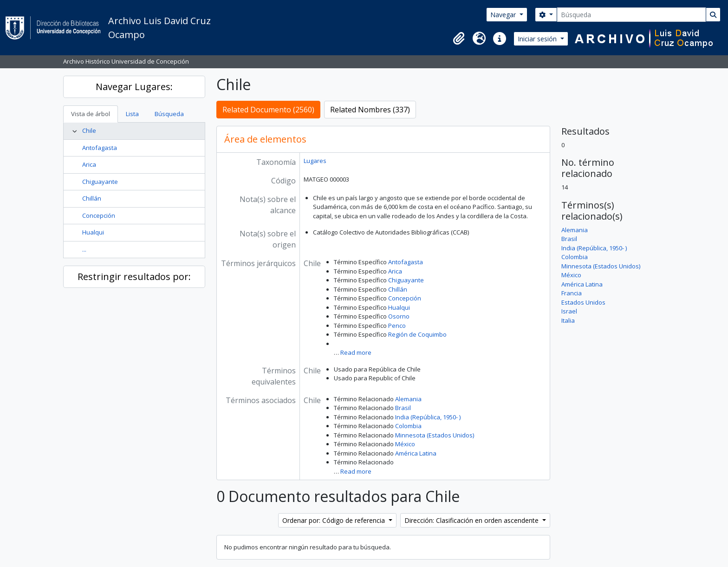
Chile (89, 130)
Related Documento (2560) (268, 110)
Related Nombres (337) (370, 110)
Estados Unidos (583, 302)
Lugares (315, 161)
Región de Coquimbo (417, 334)
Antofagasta (100, 148)
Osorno (399, 316)
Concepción (99, 215)
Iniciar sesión (538, 39)
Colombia (408, 426)
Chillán (92, 198)
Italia (568, 320)
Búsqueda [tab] (169, 114)
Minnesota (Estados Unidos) (435, 435)
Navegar (504, 15)
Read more (356, 352)
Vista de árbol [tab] (91, 114)
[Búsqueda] (631, 15)
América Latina (416, 453)
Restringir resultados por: (134, 277)
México (405, 444)
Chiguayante (100, 182)
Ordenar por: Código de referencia (335, 520)
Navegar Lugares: (134, 87)
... (84, 249)
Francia (572, 293)
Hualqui (93, 232)
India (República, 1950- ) (428, 417)
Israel (569, 311)
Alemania (408, 399)
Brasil (403, 408)
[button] (459, 39)
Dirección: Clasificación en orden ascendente (472, 520)
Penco (397, 326)
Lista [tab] (132, 114)
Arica (89, 164)
